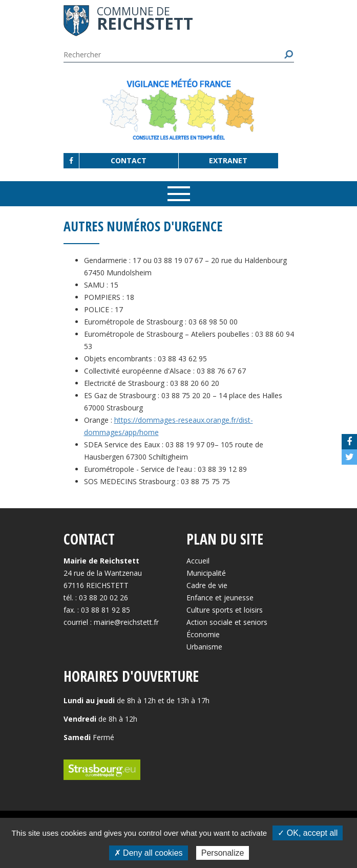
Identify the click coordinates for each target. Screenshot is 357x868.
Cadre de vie (207, 585)
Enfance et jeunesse (220, 598)
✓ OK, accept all (308, 833)
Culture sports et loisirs (225, 610)
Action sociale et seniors (227, 622)
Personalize (223, 853)
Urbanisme (204, 647)
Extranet (228, 160)
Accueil (198, 561)
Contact (129, 160)
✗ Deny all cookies (149, 853)
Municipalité (206, 573)
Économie (203, 634)
